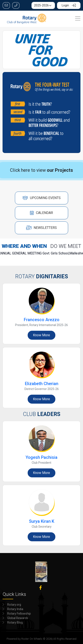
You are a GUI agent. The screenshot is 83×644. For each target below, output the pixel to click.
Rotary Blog (15, 622)
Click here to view (41, 170)
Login (69, 5)
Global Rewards (18, 618)
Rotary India (15, 609)
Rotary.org (14, 604)
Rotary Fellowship (19, 613)
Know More (41, 335)
